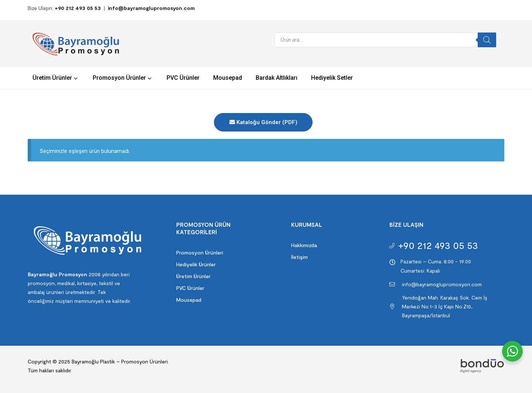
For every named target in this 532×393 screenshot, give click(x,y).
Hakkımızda (304, 245)
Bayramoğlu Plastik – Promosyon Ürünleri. (120, 361)
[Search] (487, 40)
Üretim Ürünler (193, 276)
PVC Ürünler (190, 288)
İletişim (299, 257)
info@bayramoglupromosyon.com (151, 8)
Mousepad (189, 300)
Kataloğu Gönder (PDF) (263, 122)
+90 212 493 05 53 (78, 8)
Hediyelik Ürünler (196, 264)
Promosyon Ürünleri (200, 252)
